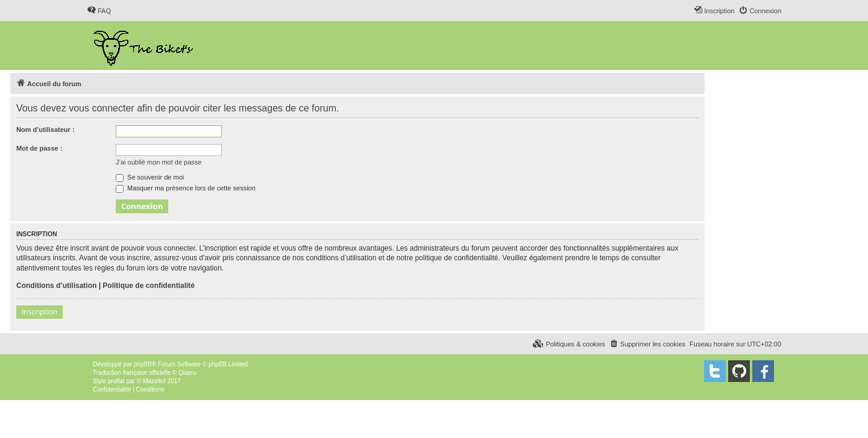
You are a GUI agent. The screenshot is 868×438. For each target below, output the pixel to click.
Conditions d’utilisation (56, 286)
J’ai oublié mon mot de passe (159, 162)
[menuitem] (99, 11)
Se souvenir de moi (150, 177)
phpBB (143, 364)
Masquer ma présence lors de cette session (186, 188)
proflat (116, 381)
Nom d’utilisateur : (46, 130)
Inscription (39, 312)
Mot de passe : (39, 148)
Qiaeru (187, 373)
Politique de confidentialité (149, 286)
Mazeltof (154, 381)
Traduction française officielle (132, 373)
